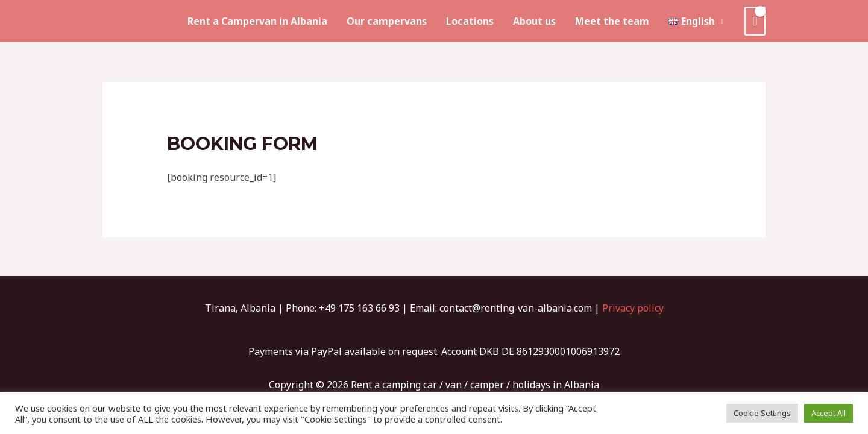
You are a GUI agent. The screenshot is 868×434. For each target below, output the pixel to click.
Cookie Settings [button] (762, 413)
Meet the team (612, 21)
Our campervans (387, 21)
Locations (470, 21)
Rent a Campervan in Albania (257, 21)
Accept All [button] (829, 413)
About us (534, 21)
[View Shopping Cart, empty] (755, 21)
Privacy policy (633, 308)
